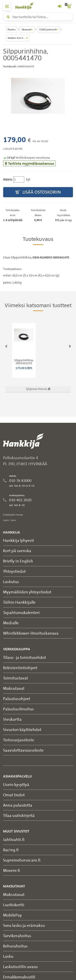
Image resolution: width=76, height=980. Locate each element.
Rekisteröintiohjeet (20, 668)
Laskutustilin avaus (20, 967)
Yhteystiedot (14, 571)
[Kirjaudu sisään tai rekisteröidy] (60, 6)
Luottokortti (14, 905)
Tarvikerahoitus (17, 936)
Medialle (11, 623)
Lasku (8, 956)
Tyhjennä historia (38, 389)
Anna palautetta (18, 805)
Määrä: (8, 179)
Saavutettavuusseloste (23, 750)
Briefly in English (18, 561)
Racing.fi (11, 850)
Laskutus (11, 582)
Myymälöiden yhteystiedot (27, 592)
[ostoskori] (69, 6)
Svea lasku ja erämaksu (24, 925)
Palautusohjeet (17, 699)
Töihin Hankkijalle (19, 602)
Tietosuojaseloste (19, 740)
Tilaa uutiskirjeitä (19, 815)
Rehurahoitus (15, 946)
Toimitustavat (16, 678)
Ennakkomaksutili (19, 977)
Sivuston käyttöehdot (22, 729)
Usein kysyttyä (16, 784)
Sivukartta (12, 719)
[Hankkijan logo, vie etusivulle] (26, 6)
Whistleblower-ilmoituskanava (31, 633)
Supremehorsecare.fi (22, 860)
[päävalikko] (7, 6)
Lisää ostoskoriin (38, 192)
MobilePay (12, 915)
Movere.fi (12, 870)
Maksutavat (14, 688)
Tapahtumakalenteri (21, 612)
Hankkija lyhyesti (19, 540)
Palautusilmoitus (18, 709)
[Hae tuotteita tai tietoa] (38, 17)
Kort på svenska (17, 551)
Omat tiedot (14, 795)
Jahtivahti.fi (14, 839)
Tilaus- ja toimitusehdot (25, 657)
